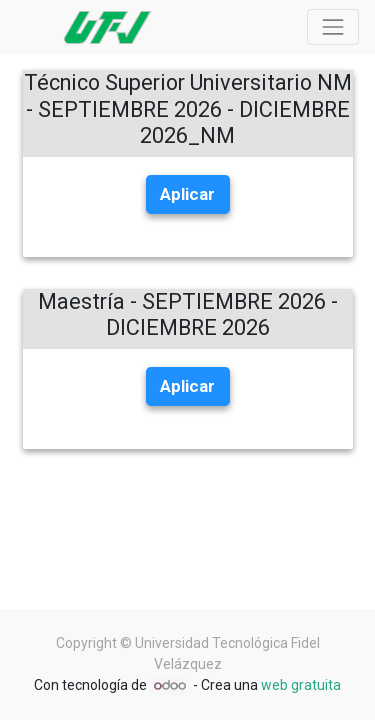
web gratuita (301, 685)
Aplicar (187, 194)
